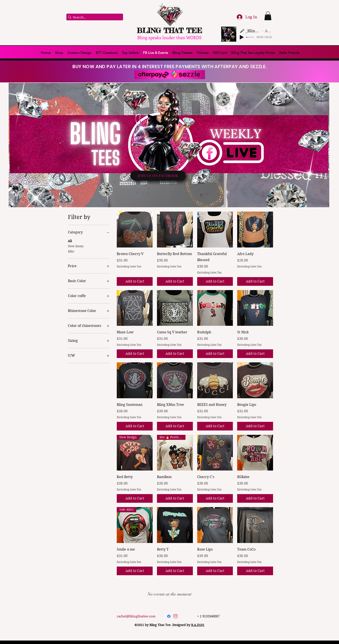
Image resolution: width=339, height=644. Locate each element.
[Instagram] (175, 616)
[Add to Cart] (135, 281)
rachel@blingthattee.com (136, 616)
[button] (268, 16)
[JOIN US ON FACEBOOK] (158, 176)
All (70, 241)
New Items (76, 246)
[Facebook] (169, 616)
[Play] (242, 37)
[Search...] (93, 18)
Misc (71, 251)
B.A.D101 (198, 625)
